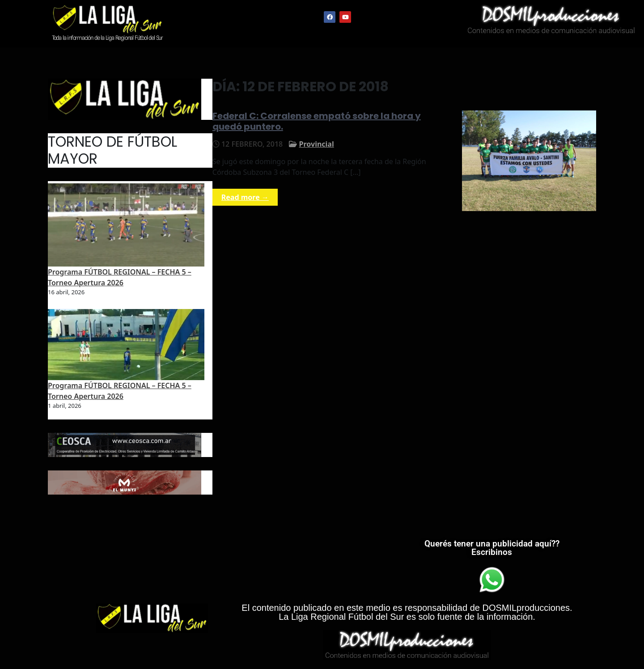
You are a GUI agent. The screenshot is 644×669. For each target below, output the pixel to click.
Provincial (317, 144)
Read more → (245, 197)
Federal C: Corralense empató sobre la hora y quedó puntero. (317, 121)
